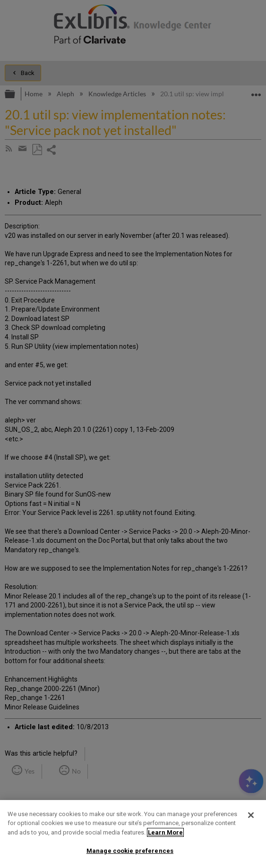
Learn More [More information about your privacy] (165, 832)
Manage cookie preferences (130, 851)
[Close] (251, 815)
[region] (133, 834)
